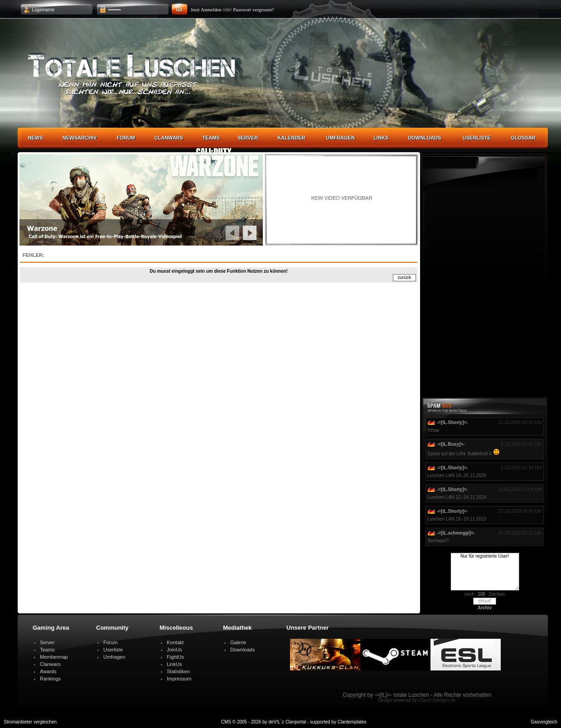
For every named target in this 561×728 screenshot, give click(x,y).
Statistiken (178, 671)
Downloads (424, 138)
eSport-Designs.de (437, 700)
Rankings (50, 679)
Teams (211, 138)
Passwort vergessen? (254, 10)
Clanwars (169, 138)
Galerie (238, 642)
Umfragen (340, 138)
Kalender (291, 138)
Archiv (485, 608)
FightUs (175, 657)
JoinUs (174, 650)
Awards (48, 671)
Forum (126, 138)
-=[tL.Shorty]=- (452, 422)
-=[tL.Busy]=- (451, 444)
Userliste (477, 138)
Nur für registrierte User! (485, 572)
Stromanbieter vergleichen (30, 722)
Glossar (523, 138)
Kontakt (175, 642)
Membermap (54, 657)
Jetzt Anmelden (206, 10)
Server (248, 138)
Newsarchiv (80, 138)
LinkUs (174, 664)
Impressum (179, 679)
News (36, 138)
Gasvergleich (544, 722)
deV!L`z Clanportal (287, 722)
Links (381, 138)
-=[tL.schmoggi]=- (456, 533)
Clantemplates (352, 722)
